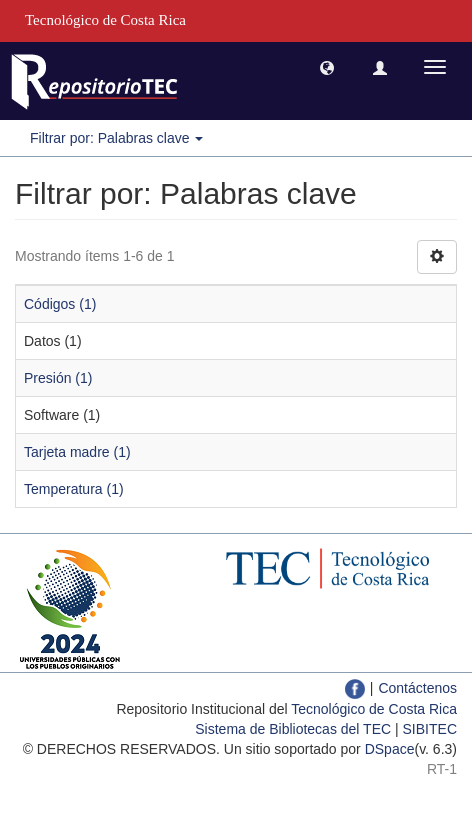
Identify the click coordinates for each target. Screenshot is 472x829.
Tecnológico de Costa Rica (374, 709)
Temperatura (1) (74, 489)
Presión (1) (58, 378)
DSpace (390, 749)
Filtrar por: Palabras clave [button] (116, 138)
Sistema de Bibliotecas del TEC (293, 729)
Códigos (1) (60, 304)
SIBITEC (430, 729)
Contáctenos (417, 688)
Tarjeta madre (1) (77, 452)
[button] (327, 67)
